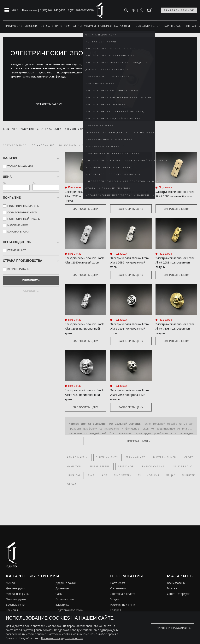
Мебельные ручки (18, 594)
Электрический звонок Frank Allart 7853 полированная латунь (176, 328)
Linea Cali (74, 475)
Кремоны (12, 610)
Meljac (171, 475)
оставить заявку (29, 104)
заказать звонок (179, 10)
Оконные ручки (16, 599)
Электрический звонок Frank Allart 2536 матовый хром (130, 196)
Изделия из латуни (123, 605)
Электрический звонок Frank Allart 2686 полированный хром (130, 262)
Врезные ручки (16, 605)
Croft (182, 457)
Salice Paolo (174, 466)
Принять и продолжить (173, 628)
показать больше (179, 441)
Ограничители (65, 599)
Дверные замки (66, 583)
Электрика (62, 605)
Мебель (11, 583)
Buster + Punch (160, 457)
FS (139, 475)
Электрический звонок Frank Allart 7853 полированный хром (85, 394)
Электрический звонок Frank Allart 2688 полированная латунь (176, 262)
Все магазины (176, 583)
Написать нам (30, 10)
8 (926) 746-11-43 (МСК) (53, 10)
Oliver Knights (105, 457)
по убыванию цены (110, 145)
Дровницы (62, 588)
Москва (172, 588)
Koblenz (153, 475)
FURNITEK (188, 475)
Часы (59, 594)
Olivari (72, 484)
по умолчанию (43, 145)
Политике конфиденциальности (62, 638)
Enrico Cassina (146, 466)
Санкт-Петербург (178, 594)
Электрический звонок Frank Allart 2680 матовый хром (85, 262)
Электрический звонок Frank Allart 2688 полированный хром (85, 328)
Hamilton (74, 466)
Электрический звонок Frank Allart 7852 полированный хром (130, 328)
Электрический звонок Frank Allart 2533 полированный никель (85, 196)
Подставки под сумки (70, 610)
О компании (118, 588)
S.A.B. (92, 475)
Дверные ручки (16, 588)
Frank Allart (132, 457)
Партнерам (118, 583)
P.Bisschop (121, 466)
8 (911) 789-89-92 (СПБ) (81, 10)
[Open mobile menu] (11, 10)
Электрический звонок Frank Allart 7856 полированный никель (131, 394)
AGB (105, 475)
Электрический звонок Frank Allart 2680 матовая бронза (176, 196)
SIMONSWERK (123, 475)
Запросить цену (86, 209)
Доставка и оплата (123, 594)
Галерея (116, 610)
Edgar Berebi (97, 466)
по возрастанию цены (75, 145)
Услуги (115, 599)
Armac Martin (77, 457)
